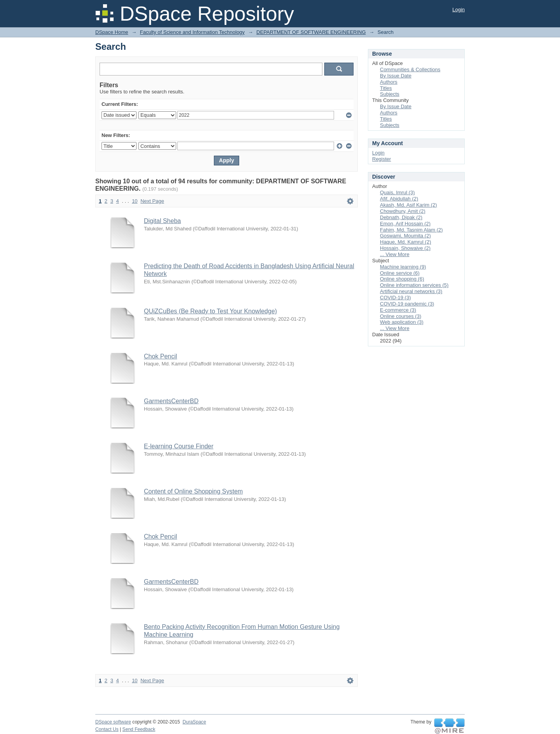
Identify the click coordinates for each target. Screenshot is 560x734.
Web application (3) (402, 322)
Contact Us (107, 729)
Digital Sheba (162, 221)
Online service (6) (400, 273)
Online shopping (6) (402, 279)
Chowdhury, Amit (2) (403, 211)
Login (458, 10)
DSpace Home (112, 32)
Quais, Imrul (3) (397, 192)
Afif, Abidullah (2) (399, 199)
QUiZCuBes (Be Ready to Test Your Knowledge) (210, 311)
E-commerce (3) (398, 310)
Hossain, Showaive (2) (405, 248)
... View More (395, 254)
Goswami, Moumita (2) (405, 236)
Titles (386, 88)
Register (381, 159)
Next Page (152, 201)
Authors (389, 82)
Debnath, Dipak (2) (401, 217)
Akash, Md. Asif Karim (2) (409, 205)
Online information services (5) (414, 285)
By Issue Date (396, 76)
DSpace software (113, 722)
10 (135, 201)
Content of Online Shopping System (193, 491)
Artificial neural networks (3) (411, 291)
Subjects (390, 94)
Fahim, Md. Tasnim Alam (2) (411, 230)
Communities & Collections (410, 69)
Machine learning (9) (403, 267)
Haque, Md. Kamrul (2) (406, 242)
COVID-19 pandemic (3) (407, 304)
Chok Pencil (160, 356)
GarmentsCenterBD (171, 401)
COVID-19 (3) (395, 298)
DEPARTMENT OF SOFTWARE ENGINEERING (311, 32)
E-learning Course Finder (179, 446)
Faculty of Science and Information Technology (192, 32)
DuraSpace (194, 722)
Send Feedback (139, 729)
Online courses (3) (401, 316)
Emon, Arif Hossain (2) (405, 224)
